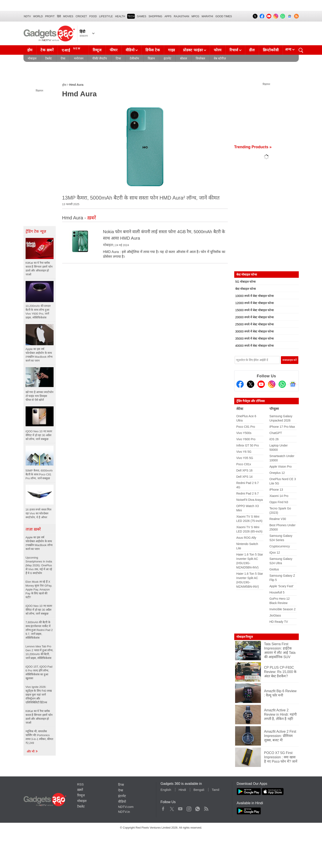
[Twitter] (251, 384)
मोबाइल (32, 58)
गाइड (172, 50)
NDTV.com (126, 807)
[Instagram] (272, 384)
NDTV (27, 16)
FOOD (93, 16)
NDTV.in (124, 812)
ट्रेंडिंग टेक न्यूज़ (36, 231)
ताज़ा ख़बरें (33, 529)
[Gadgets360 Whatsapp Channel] (282, 384)
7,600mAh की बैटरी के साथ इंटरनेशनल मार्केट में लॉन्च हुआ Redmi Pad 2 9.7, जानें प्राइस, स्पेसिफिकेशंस (39, 630)
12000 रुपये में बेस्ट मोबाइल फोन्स (254, 303)
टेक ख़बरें (47, 50)
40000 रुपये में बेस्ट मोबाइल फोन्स (254, 346)
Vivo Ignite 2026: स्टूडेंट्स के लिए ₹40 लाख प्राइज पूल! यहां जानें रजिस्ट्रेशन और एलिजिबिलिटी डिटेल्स (39, 695)
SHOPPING (155, 16)
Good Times (224, 16)
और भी (32, 751)
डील (252, 50)
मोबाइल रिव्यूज (245, 637)
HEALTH (120, 16)
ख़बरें (80, 790)
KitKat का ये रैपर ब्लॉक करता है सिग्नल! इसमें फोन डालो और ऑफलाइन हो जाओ (39, 717)
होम (30, 50)
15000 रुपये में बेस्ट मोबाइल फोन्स (254, 310)
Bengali (199, 790)
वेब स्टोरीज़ (220, 58)
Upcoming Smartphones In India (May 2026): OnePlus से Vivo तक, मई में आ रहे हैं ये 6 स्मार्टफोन (39, 565)
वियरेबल (200, 58)
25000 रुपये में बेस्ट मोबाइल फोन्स (254, 324)
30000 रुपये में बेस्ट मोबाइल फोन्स (254, 331)
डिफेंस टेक (153, 50)
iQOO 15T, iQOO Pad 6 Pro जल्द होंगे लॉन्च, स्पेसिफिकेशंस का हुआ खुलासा (39, 672)
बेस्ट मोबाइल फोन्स (246, 289)
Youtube (180, 808)
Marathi (207, 16)
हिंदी (59, 16)
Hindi (182, 790)
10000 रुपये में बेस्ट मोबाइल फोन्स (254, 296)
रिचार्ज (234, 50)
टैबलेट (49, 58)
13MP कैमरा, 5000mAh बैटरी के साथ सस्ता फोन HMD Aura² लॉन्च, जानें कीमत (141, 198)
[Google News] (293, 384)
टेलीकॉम (134, 58)
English (166, 790)
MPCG (195, 16)
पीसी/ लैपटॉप (100, 58)
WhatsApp (198, 808)
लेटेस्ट (240, 409)
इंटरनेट (167, 58)
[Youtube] (261, 384)
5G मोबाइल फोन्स (245, 282)
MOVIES (68, 16)
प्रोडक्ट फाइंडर (193, 50)
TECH (131, 16)
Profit (50, 16)
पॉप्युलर (274, 409)
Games (141, 16)
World (38, 16)
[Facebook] (240, 384)
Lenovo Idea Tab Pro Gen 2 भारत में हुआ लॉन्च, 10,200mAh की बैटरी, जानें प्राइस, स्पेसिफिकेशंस (39, 652)
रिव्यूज (97, 50)
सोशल (183, 58)
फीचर (114, 50)
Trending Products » (253, 147)
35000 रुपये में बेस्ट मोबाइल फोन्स (254, 339)
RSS (81, 784)
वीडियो (130, 50)
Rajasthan (181, 16)
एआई (72, 50)
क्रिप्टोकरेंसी (271, 50)
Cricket (81, 16)
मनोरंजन (79, 58)
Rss (206, 808)
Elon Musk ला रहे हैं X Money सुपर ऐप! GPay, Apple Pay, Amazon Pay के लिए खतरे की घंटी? (39, 589)
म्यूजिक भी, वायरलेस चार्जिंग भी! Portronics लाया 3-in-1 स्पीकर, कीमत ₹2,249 (39, 737)
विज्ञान (151, 58)
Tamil (215, 790)
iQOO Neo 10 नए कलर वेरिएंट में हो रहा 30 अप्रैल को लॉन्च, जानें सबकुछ (39, 610)
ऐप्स (63, 58)
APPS (168, 16)
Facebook (163, 808)
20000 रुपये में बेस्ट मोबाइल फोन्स (254, 317)
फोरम (218, 50)
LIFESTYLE (106, 16)
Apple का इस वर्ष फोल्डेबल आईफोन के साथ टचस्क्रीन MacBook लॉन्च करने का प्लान (39, 543)
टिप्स (118, 58)
